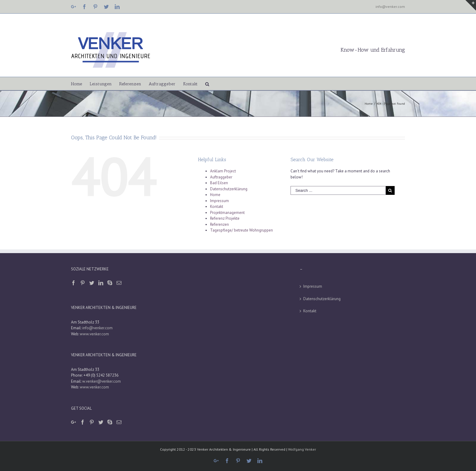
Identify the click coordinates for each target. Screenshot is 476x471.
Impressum (219, 201)
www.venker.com (94, 334)
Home (215, 195)
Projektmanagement (227, 213)
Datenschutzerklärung (229, 189)
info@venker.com (390, 7)
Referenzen (219, 224)
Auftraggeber (221, 177)
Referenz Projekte (225, 218)
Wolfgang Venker (302, 449)
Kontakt (217, 207)
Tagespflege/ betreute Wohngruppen (241, 230)
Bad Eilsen (219, 183)
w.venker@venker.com (102, 381)
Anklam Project (223, 171)
